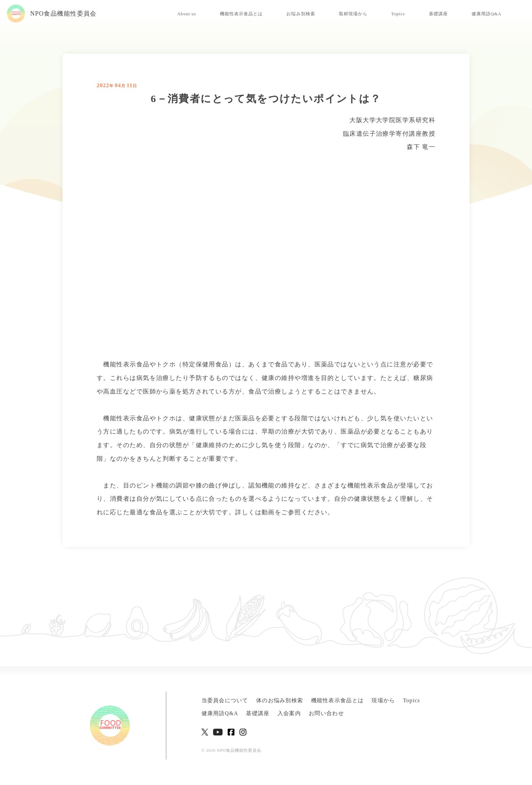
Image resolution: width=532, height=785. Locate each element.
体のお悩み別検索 (280, 700)
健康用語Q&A (487, 14)
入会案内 (289, 713)
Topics (398, 14)
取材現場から (353, 14)
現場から (383, 700)
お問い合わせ (326, 713)
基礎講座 (438, 14)
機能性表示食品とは (241, 14)
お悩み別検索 (301, 14)
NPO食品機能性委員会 (52, 14)
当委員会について (225, 700)
